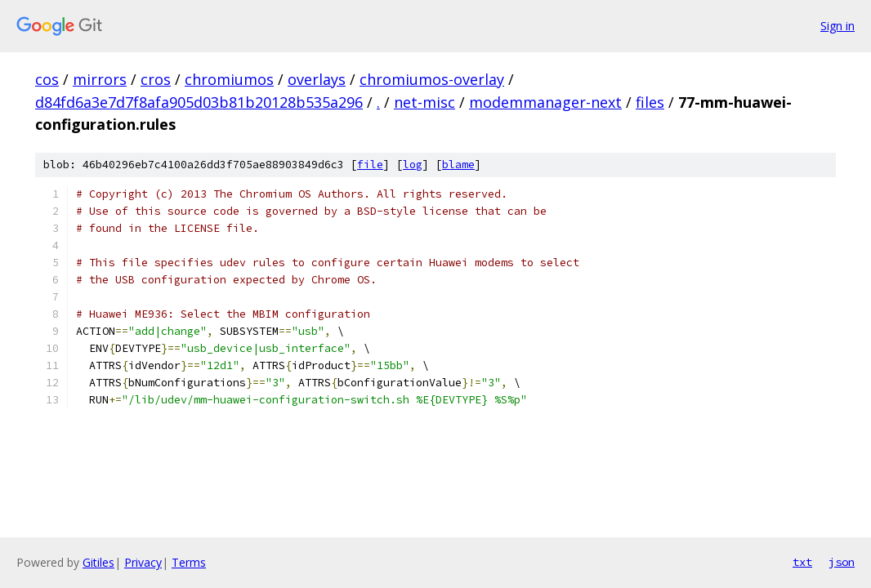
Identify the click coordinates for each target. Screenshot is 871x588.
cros (156, 79)
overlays (317, 79)
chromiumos (229, 79)
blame (458, 165)
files (650, 102)
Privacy (143, 562)
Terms (189, 562)
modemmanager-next (545, 102)
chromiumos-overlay (432, 79)
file (370, 165)
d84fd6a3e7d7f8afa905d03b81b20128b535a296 (199, 102)
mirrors (100, 79)
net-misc (424, 102)
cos (47, 79)
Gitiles (98, 562)
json (842, 562)
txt (802, 562)
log (413, 165)
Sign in (837, 26)
